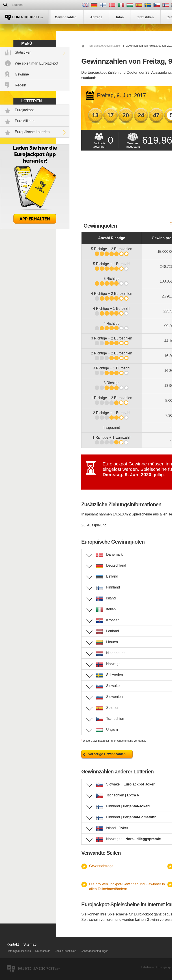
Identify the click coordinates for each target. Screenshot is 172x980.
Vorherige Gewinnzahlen (107, 754)
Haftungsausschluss (19, 951)
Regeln (20, 85)
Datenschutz (43, 951)
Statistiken (23, 52)
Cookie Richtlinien (65, 951)
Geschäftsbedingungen (94, 951)
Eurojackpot (24, 110)
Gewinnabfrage (101, 866)
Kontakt (13, 944)
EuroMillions (25, 121)
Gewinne (22, 74)
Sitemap (30, 944)
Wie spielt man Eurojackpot (37, 63)
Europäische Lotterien (32, 132)
